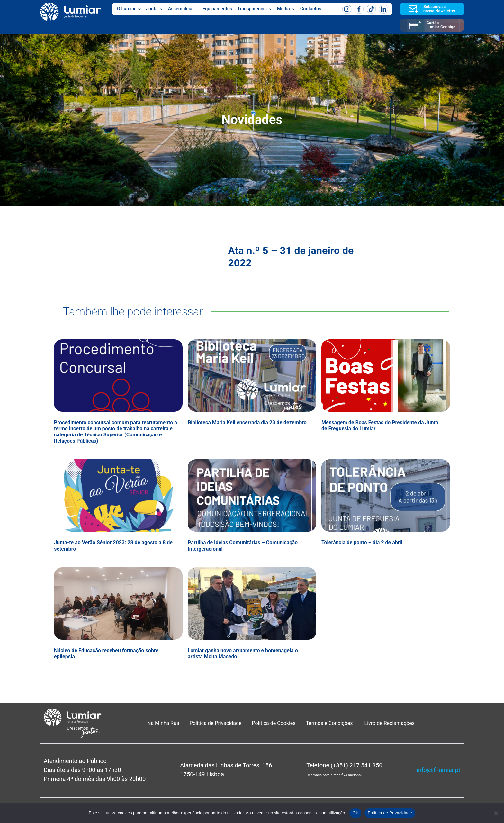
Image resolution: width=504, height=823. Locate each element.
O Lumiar (129, 9)
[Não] (496, 813)
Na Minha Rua (163, 723)
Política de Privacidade (216, 723)
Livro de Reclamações (390, 723)
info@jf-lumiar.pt (439, 770)
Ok (355, 813)
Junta (154, 9)
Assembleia (183, 9)
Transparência (255, 9)
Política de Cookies (274, 723)
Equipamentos (217, 9)
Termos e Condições (330, 723)
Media (286, 9)
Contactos (311, 9)
